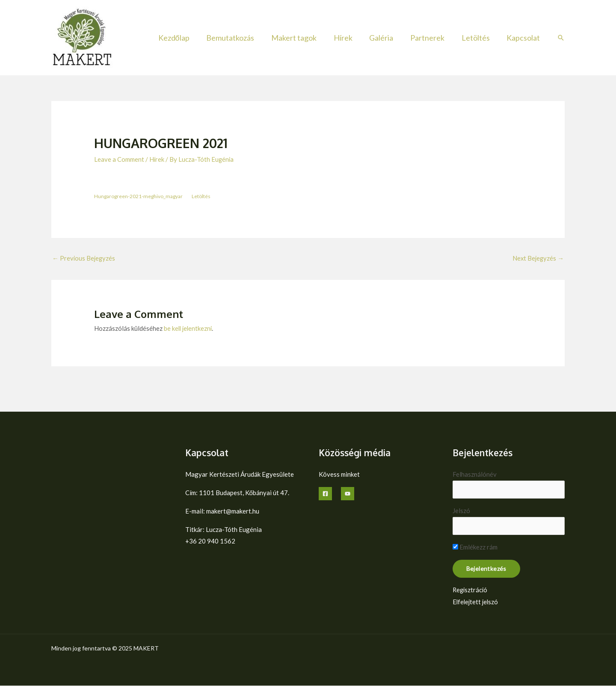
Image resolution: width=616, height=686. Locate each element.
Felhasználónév (475, 475)
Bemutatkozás (240, 38)
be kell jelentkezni (189, 329)
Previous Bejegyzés (84, 258)
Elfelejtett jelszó (476, 602)
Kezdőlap (185, 38)
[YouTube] (348, 494)
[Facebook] (325, 494)
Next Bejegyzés (538, 258)
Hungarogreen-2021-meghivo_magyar (138, 196)
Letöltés (478, 38)
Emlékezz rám (475, 548)
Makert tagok (302, 38)
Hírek (350, 38)
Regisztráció (471, 591)
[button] (561, 38)
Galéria (387, 38)
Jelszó (461, 511)
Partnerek (431, 38)
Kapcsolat (524, 38)
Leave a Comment (119, 159)
